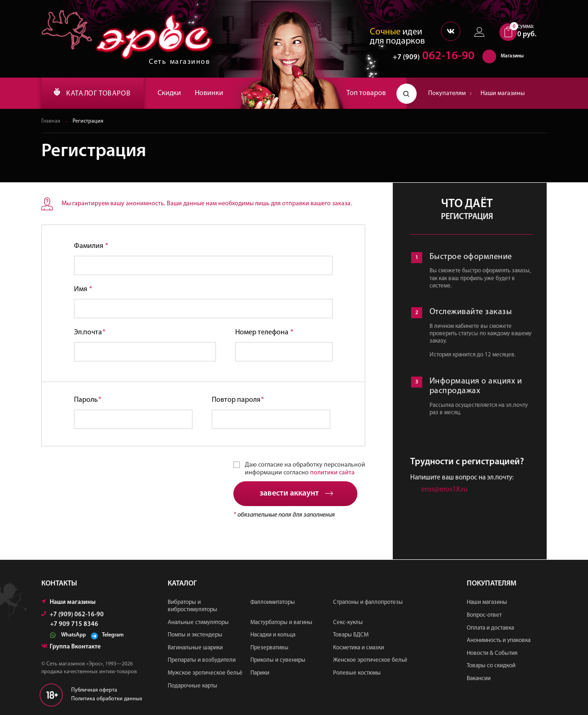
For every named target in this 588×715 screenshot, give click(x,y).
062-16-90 (429, 57)
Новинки (211, 93)
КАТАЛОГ (93, 93)
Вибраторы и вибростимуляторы (192, 606)
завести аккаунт (296, 494)
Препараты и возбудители (202, 661)
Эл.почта (90, 332)
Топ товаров (366, 93)
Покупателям (450, 93)
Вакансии (479, 678)
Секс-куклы (348, 622)
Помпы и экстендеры (195, 635)
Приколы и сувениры (278, 661)
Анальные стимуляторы (198, 622)
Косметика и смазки (359, 648)
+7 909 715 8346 (74, 625)
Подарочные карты (192, 686)
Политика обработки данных (107, 699)
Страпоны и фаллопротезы (368, 603)
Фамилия (91, 246)
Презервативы (269, 648)
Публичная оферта (94, 691)
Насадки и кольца (273, 635)
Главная (51, 121)
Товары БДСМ (351, 635)
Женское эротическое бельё (370, 661)
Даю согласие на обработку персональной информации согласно (305, 469)
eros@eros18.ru (444, 490)
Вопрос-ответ (484, 615)
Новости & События (492, 653)
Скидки (172, 93)
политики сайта (332, 473)
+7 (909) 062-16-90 (73, 615)
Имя (83, 289)
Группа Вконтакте (71, 647)
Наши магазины (503, 93)
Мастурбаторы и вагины (281, 622)
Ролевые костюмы (357, 673)
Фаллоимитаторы (273, 603)
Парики (260, 673)
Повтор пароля (238, 400)
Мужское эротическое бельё (205, 673)
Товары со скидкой (491, 666)
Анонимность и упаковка (499, 640)
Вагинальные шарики (195, 648)
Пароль (88, 400)
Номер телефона (264, 332)
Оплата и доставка (490, 628)
